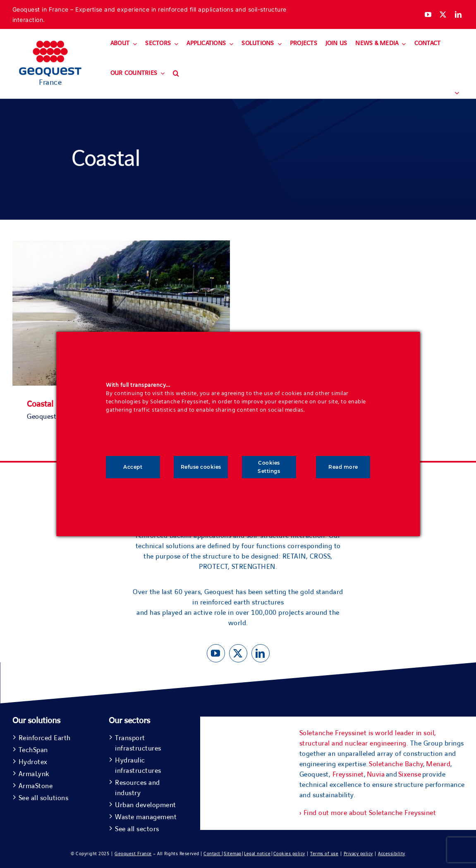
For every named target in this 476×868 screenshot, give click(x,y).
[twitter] (443, 14)
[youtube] (428, 14)
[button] (176, 74)
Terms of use (324, 854)
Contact (213, 854)
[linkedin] (458, 14)
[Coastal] (121, 245)
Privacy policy (358, 854)
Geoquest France (133, 854)
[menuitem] (453, 93)
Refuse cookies (201, 467)
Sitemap (233, 854)
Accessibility (392, 854)
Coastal (40, 404)
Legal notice (257, 854)
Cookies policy (289, 854)
